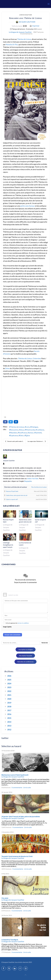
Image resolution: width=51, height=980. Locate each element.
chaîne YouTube (33, 479)
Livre (28, 427)
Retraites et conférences (25, 662)
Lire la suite (27, 787)
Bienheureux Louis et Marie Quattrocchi (15, 775)
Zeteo (7, 368)
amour (31, 433)
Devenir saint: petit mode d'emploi (15, 441)
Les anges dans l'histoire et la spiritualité (38, 441)
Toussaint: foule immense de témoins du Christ (17, 856)
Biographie (28, 481)
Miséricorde (30, 430)
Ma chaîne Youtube (26, 656)
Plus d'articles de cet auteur (39, 487)
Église (28, 435)
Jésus (22, 430)
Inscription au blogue (26, 649)
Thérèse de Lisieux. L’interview (29, 358)
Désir (22, 435)
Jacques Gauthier (27, 22)
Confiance (40, 430)
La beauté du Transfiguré (10, 940)
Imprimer (36, 26)
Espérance (14, 435)
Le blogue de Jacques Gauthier (20, 32)
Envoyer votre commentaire (13, 635)
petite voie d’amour (28, 206)
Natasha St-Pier (12, 44)
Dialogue (35, 427)
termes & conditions (23, 623)
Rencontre (14, 430)
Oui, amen (5, 898)
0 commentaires (26, 34)
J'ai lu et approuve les (17, 623)
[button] (49, 4)
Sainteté (38, 433)
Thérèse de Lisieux (24, 39)
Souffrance (23, 433)
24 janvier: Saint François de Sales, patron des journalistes (21, 816)
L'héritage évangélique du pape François (8, 545)
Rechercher (45, 643)
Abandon (14, 433)
